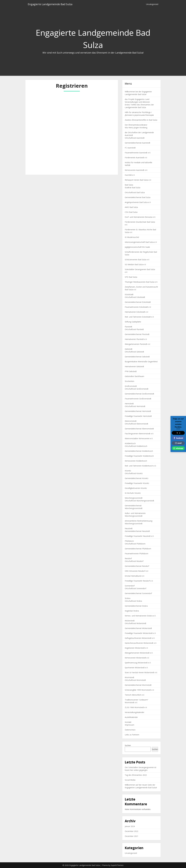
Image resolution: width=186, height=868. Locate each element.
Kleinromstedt (131, 421)
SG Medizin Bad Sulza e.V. (135, 264)
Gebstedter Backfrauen (134, 376)
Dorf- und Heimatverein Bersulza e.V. (140, 217)
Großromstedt (131, 386)
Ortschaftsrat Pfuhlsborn (135, 544)
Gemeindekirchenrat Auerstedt (137, 143)
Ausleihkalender (131, 717)
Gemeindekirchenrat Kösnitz (137, 478)
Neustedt (129, 528)
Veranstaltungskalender (135, 712)
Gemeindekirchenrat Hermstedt (138, 411)
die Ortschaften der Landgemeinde (139, 132)
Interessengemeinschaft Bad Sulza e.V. (141, 242)
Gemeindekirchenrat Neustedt (137, 531)
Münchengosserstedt (134, 498)
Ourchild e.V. (130, 175)
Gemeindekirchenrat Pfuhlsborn (138, 549)
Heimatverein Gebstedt (134, 366)
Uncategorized (152, 4)
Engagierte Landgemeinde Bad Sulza (50, 4)
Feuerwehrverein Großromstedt (138, 399)
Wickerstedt (130, 621)
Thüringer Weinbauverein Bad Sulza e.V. (141, 282)
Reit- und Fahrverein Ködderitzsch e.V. (141, 466)
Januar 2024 (130, 826)
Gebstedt (129, 349)
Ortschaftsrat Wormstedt (135, 680)
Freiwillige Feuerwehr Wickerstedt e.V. (140, 633)
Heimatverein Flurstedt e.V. (136, 339)
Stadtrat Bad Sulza (133, 188)
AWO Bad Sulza (131, 207)
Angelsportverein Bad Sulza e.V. (138, 202)
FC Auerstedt (130, 148)
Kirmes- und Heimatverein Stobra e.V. (140, 616)
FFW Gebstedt (131, 371)
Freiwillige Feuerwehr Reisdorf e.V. (139, 581)
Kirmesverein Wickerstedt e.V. (137, 658)
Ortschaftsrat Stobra (133, 601)
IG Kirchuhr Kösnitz (133, 493)
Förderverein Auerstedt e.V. (136, 158)
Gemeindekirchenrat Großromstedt (139, 394)
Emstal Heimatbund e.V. (135, 576)
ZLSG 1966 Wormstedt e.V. (136, 707)
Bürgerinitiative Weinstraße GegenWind (141, 362)
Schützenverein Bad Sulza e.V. (137, 260)
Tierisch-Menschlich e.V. (135, 695)
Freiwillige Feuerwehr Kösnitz (137, 483)
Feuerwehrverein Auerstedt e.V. (138, 153)
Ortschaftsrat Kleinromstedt (136, 424)
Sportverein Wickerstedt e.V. (136, 668)
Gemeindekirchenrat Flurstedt (137, 334)
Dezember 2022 (131, 831)
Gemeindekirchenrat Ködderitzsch (139, 451)
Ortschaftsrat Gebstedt (134, 352)
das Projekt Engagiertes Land (137, 99)
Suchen (128, 745)
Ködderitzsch (130, 443)
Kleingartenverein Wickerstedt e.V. (139, 653)
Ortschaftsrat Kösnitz (134, 473)
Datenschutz (130, 730)
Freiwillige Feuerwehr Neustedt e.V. (139, 536)
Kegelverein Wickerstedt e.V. (136, 648)
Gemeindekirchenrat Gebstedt (137, 357)
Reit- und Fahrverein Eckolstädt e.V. (139, 317)
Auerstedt (129, 135)
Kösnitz (128, 471)
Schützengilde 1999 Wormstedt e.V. (139, 690)
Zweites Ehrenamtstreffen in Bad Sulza (141, 120)
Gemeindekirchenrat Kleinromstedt (139, 429)
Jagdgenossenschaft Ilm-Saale (137, 247)
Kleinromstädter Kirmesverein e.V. (139, 438)
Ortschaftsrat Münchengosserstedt (139, 501)
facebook (178, 438)
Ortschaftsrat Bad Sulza (135, 192)
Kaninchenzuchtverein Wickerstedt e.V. (141, 643)
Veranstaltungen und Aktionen (137, 102)
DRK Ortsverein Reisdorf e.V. (137, 571)
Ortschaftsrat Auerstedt (135, 138)
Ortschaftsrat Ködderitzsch (136, 446)
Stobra (128, 598)
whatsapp (178, 448)
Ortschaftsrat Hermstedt (135, 406)
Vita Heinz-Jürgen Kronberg (136, 128)
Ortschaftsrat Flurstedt (134, 329)
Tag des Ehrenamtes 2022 (136, 775)
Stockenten (129, 381)
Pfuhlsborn (129, 541)
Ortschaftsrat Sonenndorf (135, 588)
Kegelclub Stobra (132, 611)
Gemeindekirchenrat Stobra (136, 606)
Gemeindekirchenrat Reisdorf (137, 566)
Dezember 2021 (131, 836)
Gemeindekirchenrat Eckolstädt (138, 302)
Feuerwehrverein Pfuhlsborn (137, 554)
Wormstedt (129, 677)
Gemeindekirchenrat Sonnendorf (138, 593)
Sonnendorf (130, 586)
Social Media (130, 780)
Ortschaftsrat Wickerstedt (135, 623)
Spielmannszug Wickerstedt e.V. (138, 663)
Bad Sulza (129, 185)
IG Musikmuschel (132, 237)
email (178, 443)
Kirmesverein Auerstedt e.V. (136, 170)
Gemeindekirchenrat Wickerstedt (138, 628)
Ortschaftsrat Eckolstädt (135, 297)
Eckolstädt (129, 294)
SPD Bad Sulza (131, 277)
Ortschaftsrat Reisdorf (134, 561)
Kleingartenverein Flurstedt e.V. (138, 344)
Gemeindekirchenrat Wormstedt (138, 685)
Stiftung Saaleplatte (133, 322)
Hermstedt (129, 404)
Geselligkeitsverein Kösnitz (136, 488)
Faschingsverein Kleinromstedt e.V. (139, 434)
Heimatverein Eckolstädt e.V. (137, 312)
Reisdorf (128, 558)
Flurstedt (128, 327)
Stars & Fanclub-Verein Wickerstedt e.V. (141, 672)
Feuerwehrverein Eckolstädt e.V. (138, 307)
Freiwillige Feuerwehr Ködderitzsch (139, 456)
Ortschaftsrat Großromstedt (137, 389)
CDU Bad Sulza (131, 212)
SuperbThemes (117, 865)
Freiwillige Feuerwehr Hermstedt (138, 416)
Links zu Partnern (132, 735)
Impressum (129, 725)
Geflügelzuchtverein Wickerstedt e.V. (140, 638)
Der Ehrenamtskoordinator (136, 125)
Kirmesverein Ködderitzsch (136, 461)
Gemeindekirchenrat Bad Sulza (138, 197)
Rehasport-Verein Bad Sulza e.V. (138, 180)
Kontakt (128, 722)
